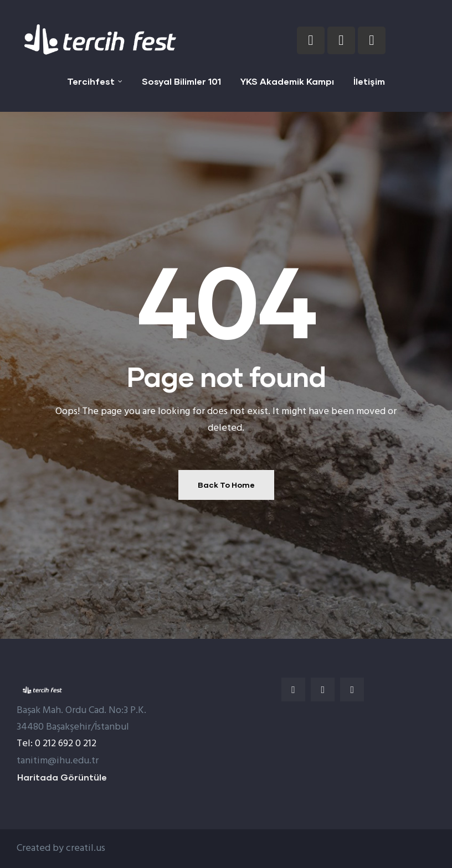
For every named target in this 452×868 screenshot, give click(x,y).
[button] (62, 777)
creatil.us (86, 848)
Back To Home (226, 485)
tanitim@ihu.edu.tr (58, 761)
